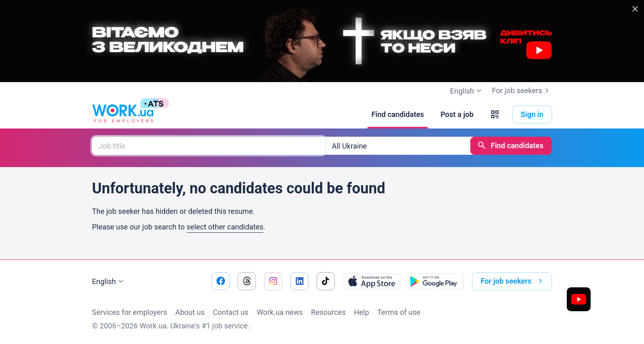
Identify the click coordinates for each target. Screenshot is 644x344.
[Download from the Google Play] (435, 281)
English (109, 282)
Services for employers (130, 312)
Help (362, 312)
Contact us (231, 312)
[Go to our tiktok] (326, 281)
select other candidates (225, 227)
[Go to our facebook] (221, 281)
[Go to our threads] (247, 281)
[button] (495, 115)
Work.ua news (280, 312)
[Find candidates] (398, 115)
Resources (328, 312)
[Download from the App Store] (372, 281)
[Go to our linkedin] (299, 281)
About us (190, 312)
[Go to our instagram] (273, 281)
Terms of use (399, 312)
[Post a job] (457, 115)
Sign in (532, 114)
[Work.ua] (123, 115)
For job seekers (522, 91)
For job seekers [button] (513, 281)
